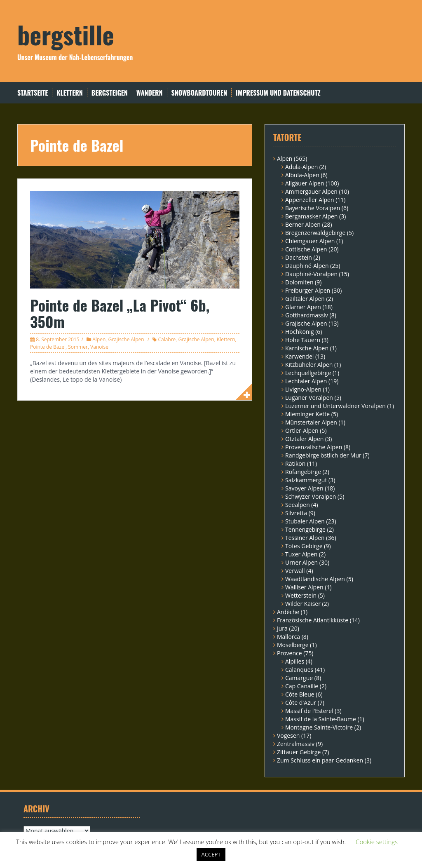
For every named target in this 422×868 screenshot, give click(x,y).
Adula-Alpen (301, 167)
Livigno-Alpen (303, 389)
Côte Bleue (300, 694)
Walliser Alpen (304, 587)
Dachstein (299, 257)
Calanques (299, 670)
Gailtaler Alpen (305, 299)
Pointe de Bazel (48, 347)
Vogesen (288, 735)
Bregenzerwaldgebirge (315, 233)
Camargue (299, 678)
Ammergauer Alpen (311, 191)
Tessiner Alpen (305, 538)
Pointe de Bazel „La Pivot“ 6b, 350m (120, 313)
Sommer (78, 347)
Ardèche (288, 612)
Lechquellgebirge (308, 373)
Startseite (33, 93)
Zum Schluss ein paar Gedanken (320, 760)
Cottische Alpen (306, 249)
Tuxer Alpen (301, 554)
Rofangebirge (303, 472)
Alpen (99, 339)
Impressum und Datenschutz (278, 93)
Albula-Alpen (302, 175)
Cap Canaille (302, 686)
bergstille (66, 34)
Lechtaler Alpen (306, 381)
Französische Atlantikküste (313, 620)
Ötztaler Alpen (304, 439)
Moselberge (293, 645)
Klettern (69, 93)
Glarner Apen (303, 307)
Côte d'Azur (301, 703)
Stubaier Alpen (305, 521)
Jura (282, 628)
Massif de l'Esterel (309, 711)
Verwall (295, 571)
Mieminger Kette (307, 414)
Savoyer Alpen (304, 488)
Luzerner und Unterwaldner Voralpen (335, 406)
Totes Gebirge (304, 546)
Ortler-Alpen (302, 430)
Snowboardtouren (199, 93)
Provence (290, 653)
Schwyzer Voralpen (311, 496)
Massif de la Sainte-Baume (321, 719)
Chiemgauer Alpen (310, 241)
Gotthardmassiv (307, 315)
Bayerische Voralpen (313, 208)
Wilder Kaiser (303, 604)
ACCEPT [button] (211, 854)
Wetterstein (301, 595)
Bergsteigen (110, 93)
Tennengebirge (305, 529)
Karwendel (299, 356)
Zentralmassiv (296, 744)
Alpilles (295, 661)
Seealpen (298, 505)
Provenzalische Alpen (314, 447)
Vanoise (99, 347)
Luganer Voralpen (309, 398)
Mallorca (288, 637)
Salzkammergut (306, 480)
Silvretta (296, 513)
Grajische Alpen (126, 339)
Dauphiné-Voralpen (311, 274)
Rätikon (295, 463)
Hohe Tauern (303, 340)
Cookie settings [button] (377, 842)
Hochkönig (300, 332)
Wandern (150, 93)
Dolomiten (299, 282)
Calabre (167, 339)
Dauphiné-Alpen (307, 266)
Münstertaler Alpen (311, 422)
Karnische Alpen (307, 348)
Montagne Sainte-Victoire (319, 727)
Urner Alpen (301, 562)
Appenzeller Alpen (310, 200)
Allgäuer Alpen (305, 183)
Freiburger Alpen (308, 290)
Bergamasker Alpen (311, 216)
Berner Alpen (303, 224)
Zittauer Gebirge (299, 752)
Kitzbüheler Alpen (309, 365)
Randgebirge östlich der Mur (323, 455)
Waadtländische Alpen (315, 579)
